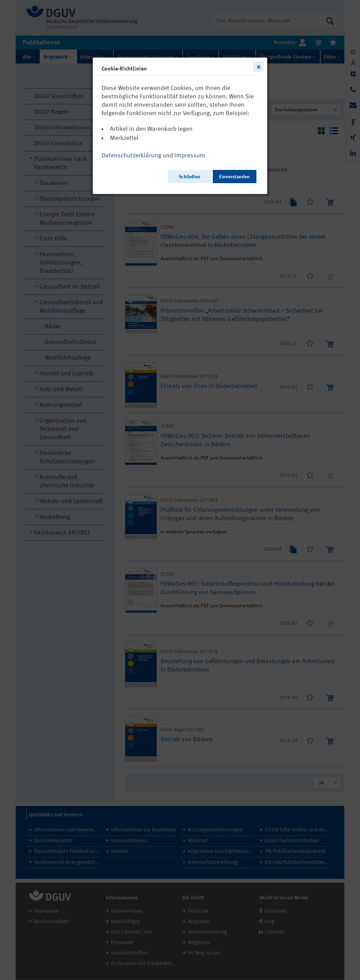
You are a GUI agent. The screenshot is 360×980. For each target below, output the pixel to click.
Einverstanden (234, 177)
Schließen (189, 177)
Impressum (190, 156)
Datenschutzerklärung (131, 156)
